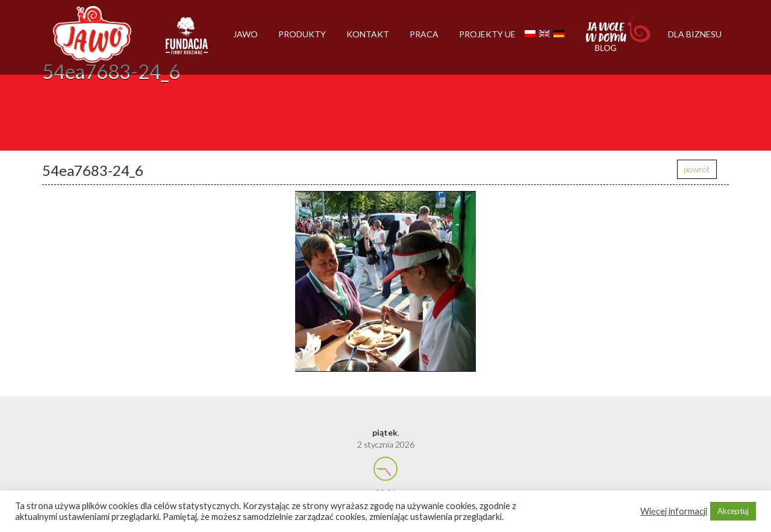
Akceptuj (733, 511)
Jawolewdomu (619, 39)
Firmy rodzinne (187, 41)
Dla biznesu (695, 34)
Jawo (245, 34)
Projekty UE (487, 34)
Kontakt (368, 34)
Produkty (302, 34)
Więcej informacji (674, 511)
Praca (424, 34)
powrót (697, 169)
